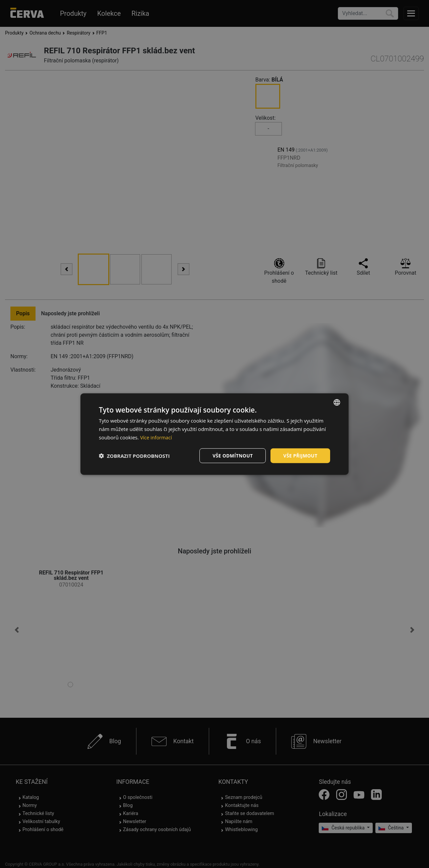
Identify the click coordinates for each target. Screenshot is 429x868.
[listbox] (337, 402)
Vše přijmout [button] (300, 455)
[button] (134, 455)
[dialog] (214, 434)
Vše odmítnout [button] (232, 455)
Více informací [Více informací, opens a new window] (157, 437)
